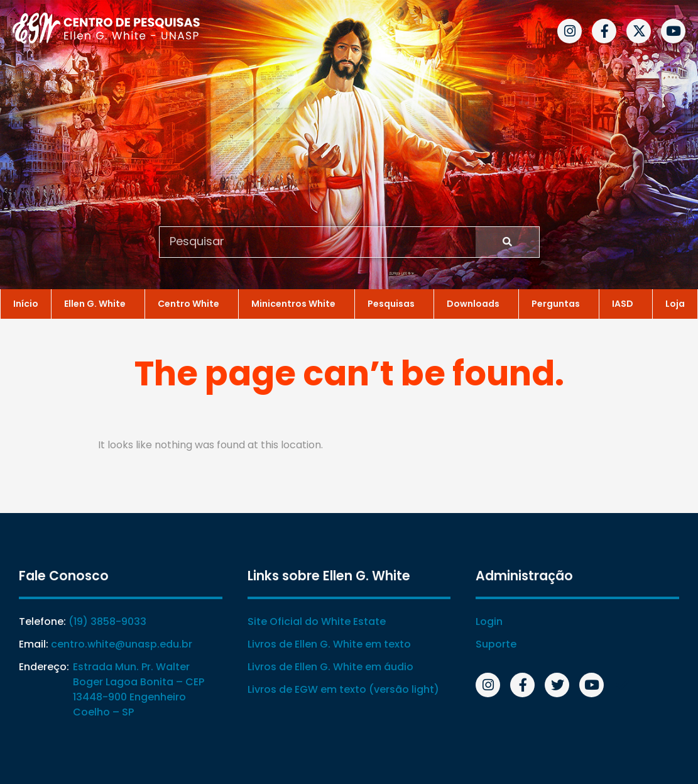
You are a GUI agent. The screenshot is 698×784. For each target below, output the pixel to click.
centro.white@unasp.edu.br (122, 644)
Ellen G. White (98, 302)
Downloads (476, 302)
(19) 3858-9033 (107, 621)
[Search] (507, 241)
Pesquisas (394, 302)
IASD (626, 302)
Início (26, 302)
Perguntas (559, 302)
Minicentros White (297, 302)
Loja (675, 302)
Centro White (192, 302)
